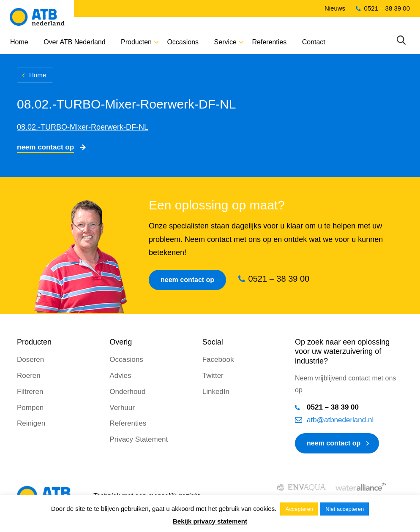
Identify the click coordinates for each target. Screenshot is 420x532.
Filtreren (30, 392)
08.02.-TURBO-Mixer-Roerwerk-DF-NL (83, 127)
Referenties (269, 42)
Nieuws (335, 8)
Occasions (183, 42)
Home (19, 42)
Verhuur (122, 408)
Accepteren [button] (299, 509)
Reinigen (31, 423)
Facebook (218, 360)
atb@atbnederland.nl (340, 420)
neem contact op (334, 443)
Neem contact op (45, 147)
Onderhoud (127, 392)
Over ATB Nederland (74, 42)
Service (225, 42)
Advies (120, 376)
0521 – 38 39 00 (387, 8)
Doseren (30, 360)
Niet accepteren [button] (345, 509)
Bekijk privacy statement (210, 521)
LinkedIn (216, 392)
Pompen (30, 408)
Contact (314, 42)
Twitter (213, 376)
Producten (136, 42)
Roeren (29, 376)
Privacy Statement (139, 439)
